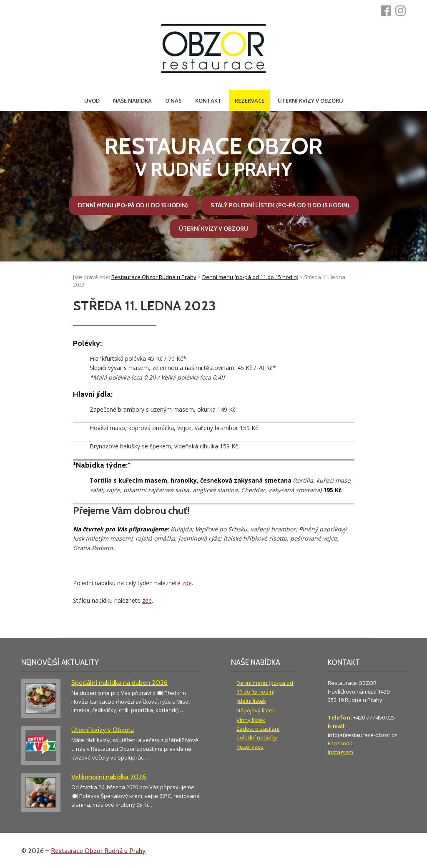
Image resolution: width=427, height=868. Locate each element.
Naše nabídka (132, 101)
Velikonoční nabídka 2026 (109, 777)
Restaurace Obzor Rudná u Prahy (98, 851)
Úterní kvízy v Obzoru (310, 101)
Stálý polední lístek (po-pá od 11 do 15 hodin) (280, 205)
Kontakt (208, 101)
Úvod (92, 101)
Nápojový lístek (256, 710)
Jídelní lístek (251, 701)
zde (187, 583)
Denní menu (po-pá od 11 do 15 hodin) (133, 205)
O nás (173, 101)
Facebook (340, 743)
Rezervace (250, 101)
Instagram (340, 752)
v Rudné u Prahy (213, 157)
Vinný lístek (251, 720)
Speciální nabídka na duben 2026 (119, 683)
